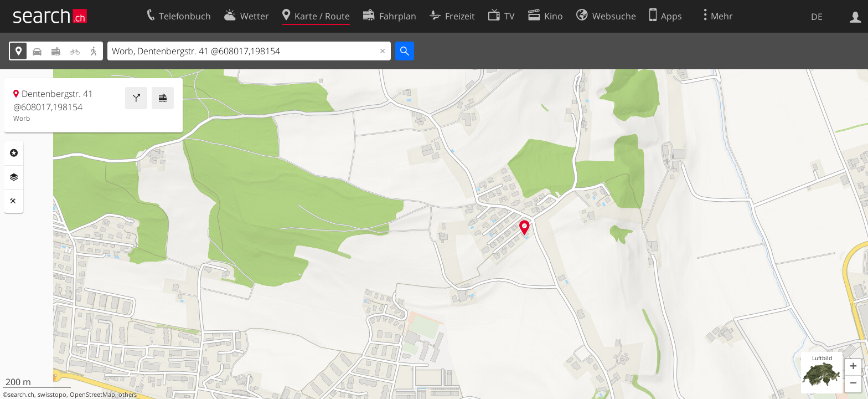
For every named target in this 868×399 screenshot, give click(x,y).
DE (817, 17)
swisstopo (52, 395)
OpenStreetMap (92, 395)
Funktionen (14, 201)
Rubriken (14, 153)
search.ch (21, 395)
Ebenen (14, 177)
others (128, 395)
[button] (853, 367)
